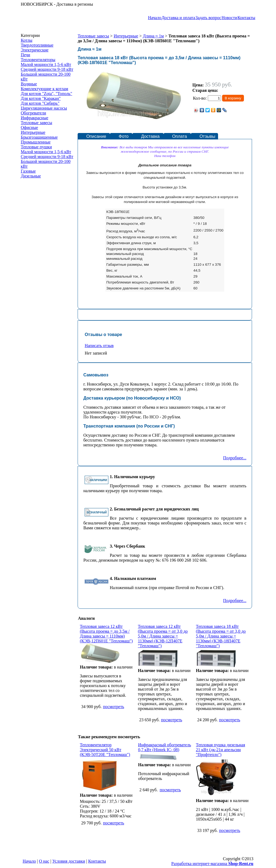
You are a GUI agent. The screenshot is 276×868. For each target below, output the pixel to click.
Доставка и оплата (178, 18)
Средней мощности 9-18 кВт (47, 69)
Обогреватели (33, 113)
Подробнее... (235, 458)
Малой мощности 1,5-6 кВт (46, 64)
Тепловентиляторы (38, 60)
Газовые (28, 171)
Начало (155, 18)
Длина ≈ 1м (153, 36)
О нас (44, 861)
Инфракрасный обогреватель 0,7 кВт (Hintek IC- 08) (165, 747)
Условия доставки (69, 861)
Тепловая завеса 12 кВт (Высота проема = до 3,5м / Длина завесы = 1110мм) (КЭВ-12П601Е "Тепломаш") (106, 634)
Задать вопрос (208, 18)
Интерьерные (33, 132)
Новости (229, 18)
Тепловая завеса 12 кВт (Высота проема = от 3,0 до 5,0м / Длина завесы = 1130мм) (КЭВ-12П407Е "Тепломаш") (163, 636)
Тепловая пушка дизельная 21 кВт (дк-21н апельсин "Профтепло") (221, 750)
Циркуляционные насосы (44, 108)
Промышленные (36, 142)
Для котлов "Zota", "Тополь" (46, 94)
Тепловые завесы (36, 123)
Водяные (29, 84)
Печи (25, 55)
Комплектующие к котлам (44, 89)
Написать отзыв (99, 346)
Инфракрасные (34, 118)
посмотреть (114, 707)
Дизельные (31, 176)
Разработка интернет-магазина (212, 864)
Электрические (35, 50)
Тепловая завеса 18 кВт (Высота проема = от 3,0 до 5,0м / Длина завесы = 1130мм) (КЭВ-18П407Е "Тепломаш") (221, 636)
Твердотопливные (37, 45)
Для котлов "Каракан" (41, 98)
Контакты (246, 18)
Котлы (27, 40)
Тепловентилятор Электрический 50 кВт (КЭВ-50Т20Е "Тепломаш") (105, 750)
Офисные (29, 127)
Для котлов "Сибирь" (40, 103)
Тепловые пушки (36, 147)
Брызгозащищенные (39, 137)
